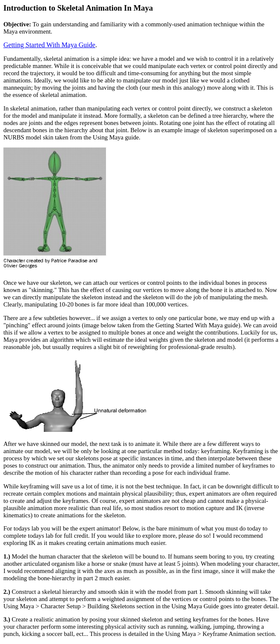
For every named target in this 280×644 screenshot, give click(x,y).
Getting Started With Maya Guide (49, 45)
